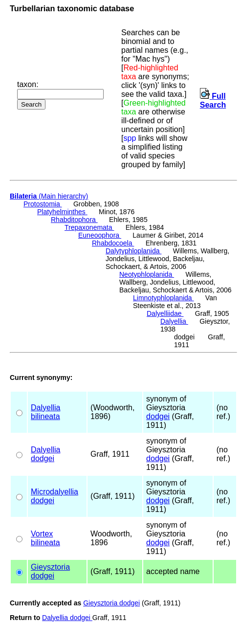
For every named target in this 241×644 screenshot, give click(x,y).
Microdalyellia (55, 492)
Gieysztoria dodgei (111, 603)
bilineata (45, 416)
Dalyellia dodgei (67, 618)
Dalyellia (174, 321)
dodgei (158, 416)
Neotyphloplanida (147, 274)
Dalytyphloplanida (133, 251)
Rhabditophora (74, 220)
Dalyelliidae (165, 313)
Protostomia (43, 204)
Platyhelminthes (62, 212)
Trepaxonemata (89, 227)
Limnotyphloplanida (164, 298)
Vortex (42, 534)
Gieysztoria (50, 567)
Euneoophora (100, 235)
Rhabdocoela (113, 243)
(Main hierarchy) (49, 196)
